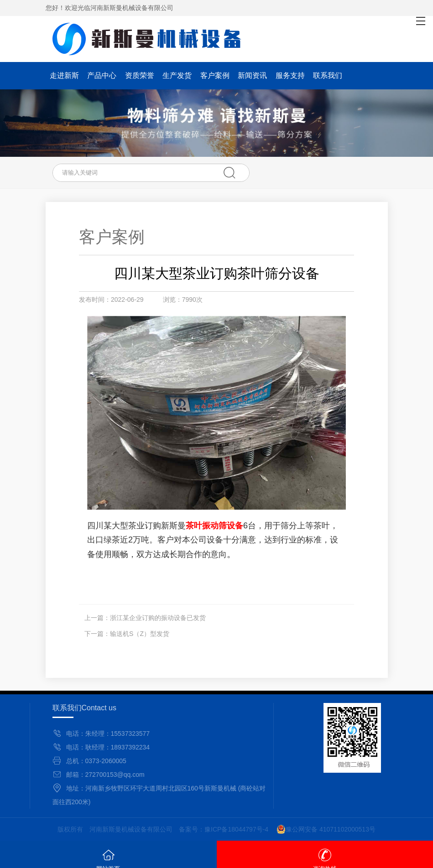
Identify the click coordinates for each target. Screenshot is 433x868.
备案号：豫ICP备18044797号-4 (224, 829)
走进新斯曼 (64, 78)
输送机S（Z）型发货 (140, 634)
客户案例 (215, 75)
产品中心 (102, 75)
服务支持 (290, 75)
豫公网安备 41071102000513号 (326, 829)
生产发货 (177, 75)
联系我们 (328, 75)
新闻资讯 (252, 75)
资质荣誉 (140, 75)
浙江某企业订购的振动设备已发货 (158, 618)
